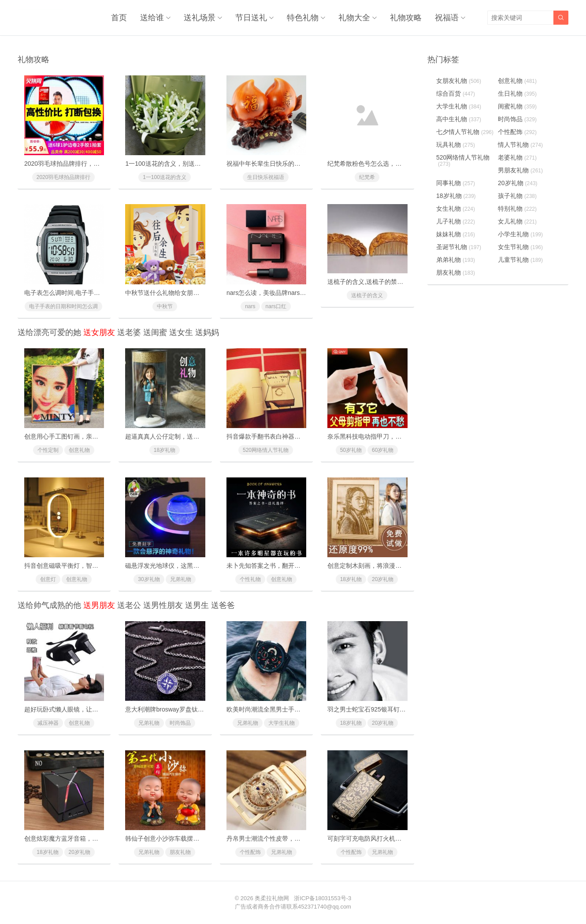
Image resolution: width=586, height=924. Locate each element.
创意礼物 (79, 450)
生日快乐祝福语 (266, 177)
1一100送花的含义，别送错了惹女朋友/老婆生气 (191, 164)
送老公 (129, 605)
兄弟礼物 (181, 579)
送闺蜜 (155, 332)
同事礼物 (456, 183)
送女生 (181, 332)
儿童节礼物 (520, 260)
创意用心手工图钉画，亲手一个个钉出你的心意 (89, 436)
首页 (119, 18)
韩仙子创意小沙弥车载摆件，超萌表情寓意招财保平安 (199, 838)
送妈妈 (207, 332)
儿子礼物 (456, 221)
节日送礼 (251, 18)
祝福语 (447, 18)
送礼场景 (200, 18)
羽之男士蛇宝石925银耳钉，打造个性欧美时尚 (391, 709)
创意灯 (48, 579)
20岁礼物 (383, 579)
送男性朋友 (163, 605)
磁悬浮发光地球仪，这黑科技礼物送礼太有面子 (190, 566)
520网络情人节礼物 (266, 450)
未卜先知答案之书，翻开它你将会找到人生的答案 (294, 566)
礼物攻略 (406, 18)
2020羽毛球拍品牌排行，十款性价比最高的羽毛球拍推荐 (102, 164)
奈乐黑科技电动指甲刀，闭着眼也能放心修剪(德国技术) (403, 436)
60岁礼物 (383, 450)
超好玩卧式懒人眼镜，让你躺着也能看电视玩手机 (92, 709)
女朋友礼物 (459, 81)
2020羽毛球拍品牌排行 (64, 177)
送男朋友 (99, 605)
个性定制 (48, 450)
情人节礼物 (520, 145)
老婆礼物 (517, 157)
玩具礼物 (456, 145)
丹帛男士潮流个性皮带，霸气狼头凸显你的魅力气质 (297, 838)
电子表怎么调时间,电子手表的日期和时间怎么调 (90, 293)
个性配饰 (250, 852)
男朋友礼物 (520, 170)
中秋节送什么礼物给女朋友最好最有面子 (181, 293)
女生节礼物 (520, 247)
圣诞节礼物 (459, 247)
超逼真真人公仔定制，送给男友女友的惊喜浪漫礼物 (196, 436)
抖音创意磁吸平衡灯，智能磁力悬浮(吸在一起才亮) (94, 566)
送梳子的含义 (367, 295)
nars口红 (276, 306)
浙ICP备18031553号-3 (323, 898)
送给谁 (152, 18)
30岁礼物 (149, 579)
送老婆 (129, 332)
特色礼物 (303, 18)
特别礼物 (517, 209)
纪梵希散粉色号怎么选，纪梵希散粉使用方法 (389, 164)
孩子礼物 (517, 196)
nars (250, 306)
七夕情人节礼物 (465, 132)
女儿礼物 (517, 221)
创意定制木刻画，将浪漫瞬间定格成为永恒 (386, 566)
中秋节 (165, 306)
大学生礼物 (282, 723)
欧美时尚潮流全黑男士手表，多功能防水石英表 (291, 709)
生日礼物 (517, 93)
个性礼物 (250, 579)
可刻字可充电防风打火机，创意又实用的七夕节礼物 (398, 838)
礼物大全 (354, 18)
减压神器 (48, 723)
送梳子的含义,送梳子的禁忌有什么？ (378, 282)
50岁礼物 (351, 450)
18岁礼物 (165, 450)
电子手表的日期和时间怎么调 (63, 306)
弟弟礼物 (456, 260)
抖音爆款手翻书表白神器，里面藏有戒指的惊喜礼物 (297, 436)
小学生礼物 (520, 234)
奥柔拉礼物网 (272, 898)
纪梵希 (367, 177)
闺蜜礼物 (517, 106)
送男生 (197, 605)
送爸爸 (223, 605)
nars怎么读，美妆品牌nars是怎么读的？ (282, 293)
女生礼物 (456, 209)
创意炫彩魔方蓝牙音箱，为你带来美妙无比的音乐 (92, 838)
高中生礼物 (459, 119)
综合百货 (456, 93)
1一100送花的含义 (165, 177)
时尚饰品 (180, 723)
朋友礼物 (180, 852)
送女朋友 (99, 332)
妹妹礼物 (456, 234)
